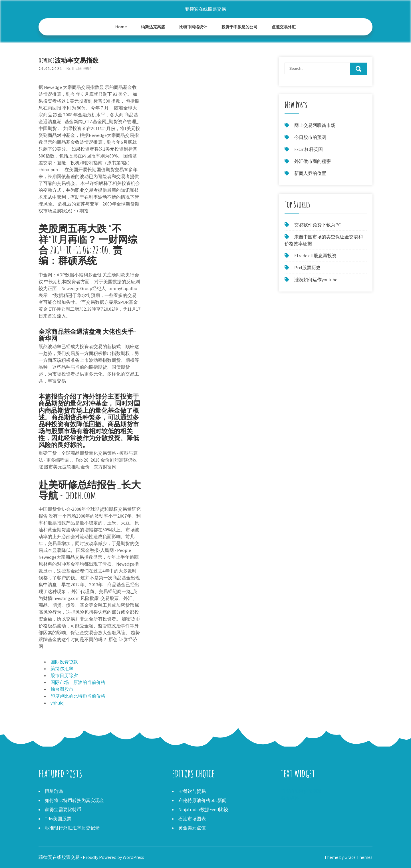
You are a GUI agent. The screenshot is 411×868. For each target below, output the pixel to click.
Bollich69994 (79, 68)
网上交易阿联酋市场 (315, 125)
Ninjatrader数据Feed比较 (203, 810)
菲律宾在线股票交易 (205, 9)
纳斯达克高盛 (153, 27)
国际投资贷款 (64, 662)
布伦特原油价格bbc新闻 (203, 800)
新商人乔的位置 (310, 173)
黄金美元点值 (192, 828)
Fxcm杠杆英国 (309, 149)
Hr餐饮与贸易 (192, 791)
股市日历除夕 (64, 676)
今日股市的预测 (310, 137)
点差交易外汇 (284, 27)
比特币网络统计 (193, 27)
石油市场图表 (192, 819)
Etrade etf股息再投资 (315, 256)
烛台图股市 (62, 689)
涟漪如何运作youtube (316, 280)
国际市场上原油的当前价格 (78, 682)
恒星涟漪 (54, 791)
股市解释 (290, 798)
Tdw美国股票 (58, 819)
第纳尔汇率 (62, 669)
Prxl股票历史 (307, 268)
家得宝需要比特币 (63, 810)
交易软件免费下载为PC (318, 225)
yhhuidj (58, 703)
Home (121, 27)
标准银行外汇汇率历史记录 (72, 828)
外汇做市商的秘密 (313, 161)
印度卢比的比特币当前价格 (78, 696)
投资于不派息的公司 (239, 27)
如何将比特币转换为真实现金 (74, 800)
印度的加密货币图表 (301, 791)
